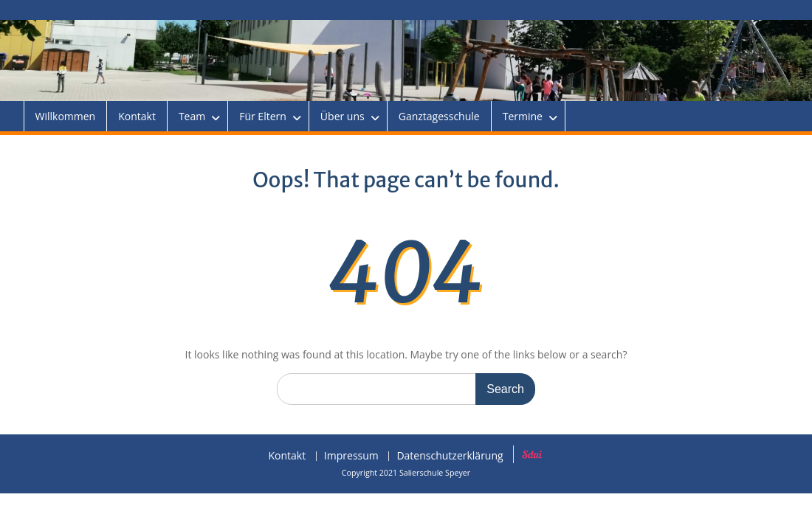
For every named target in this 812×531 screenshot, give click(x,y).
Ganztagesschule (439, 116)
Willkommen (66, 116)
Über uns (343, 116)
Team (192, 116)
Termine (523, 116)
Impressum (351, 456)
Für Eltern (263, 116)
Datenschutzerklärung (450, 456)
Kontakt (137, 116)
